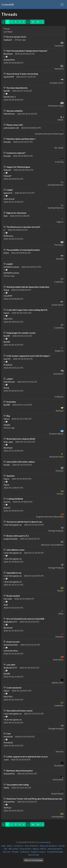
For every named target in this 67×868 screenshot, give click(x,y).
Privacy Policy (25, 849)
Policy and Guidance (48, 846)
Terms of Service (31, 846)
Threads (15, 852)
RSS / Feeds (13, 849)
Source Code (34, 855)
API (6, 849)
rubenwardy (45, 842)
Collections (25, 852)
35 (38, 22)
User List (6, 852)
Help (3, 846)
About (10, 846)
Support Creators (38, 852)
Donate (61, 846)
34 (33, 22)
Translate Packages (55, 852)
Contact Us (18, 846)
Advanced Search (55, 849)
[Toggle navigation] (62, 4)
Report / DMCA (39, 849)
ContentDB (8, 4)
